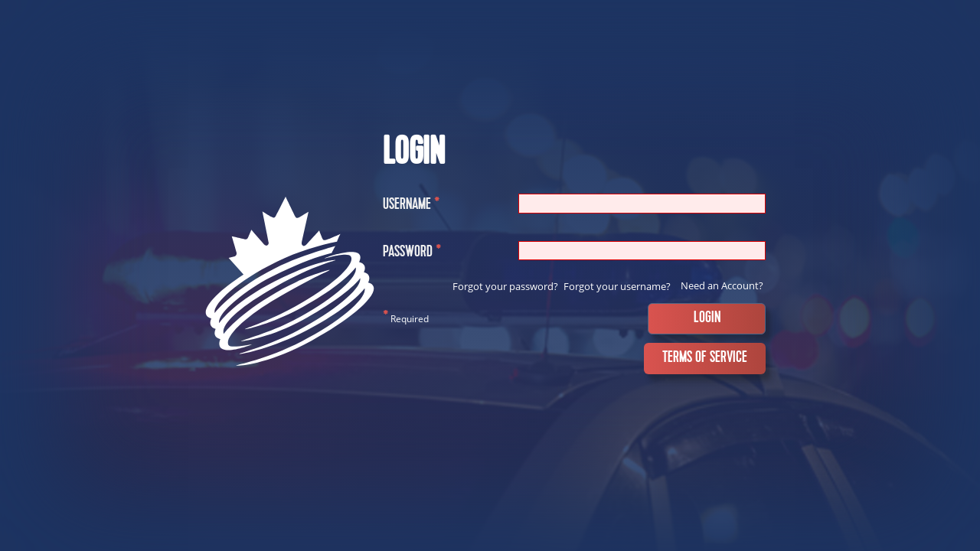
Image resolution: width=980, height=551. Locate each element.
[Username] (642, 203)
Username (411, 206)
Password (412, 254)
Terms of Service (705, 358)
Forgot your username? (617, 286)
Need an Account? (722, 285)
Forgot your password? (505, 286)
